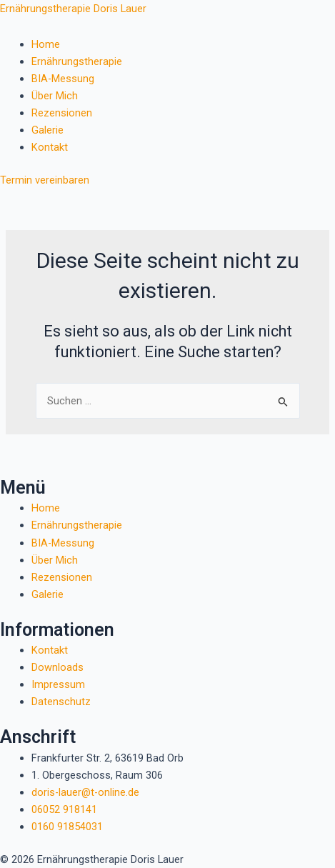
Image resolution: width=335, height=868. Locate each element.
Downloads (57, 667)
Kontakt (50, 147)
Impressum (58, 684)
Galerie (47, 130)
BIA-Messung (63, 79)
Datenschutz (61, 702)
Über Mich (55, 96)
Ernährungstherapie (77, 61)
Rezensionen (62, 113)
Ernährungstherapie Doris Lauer (73, 9)
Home (46, 44)
